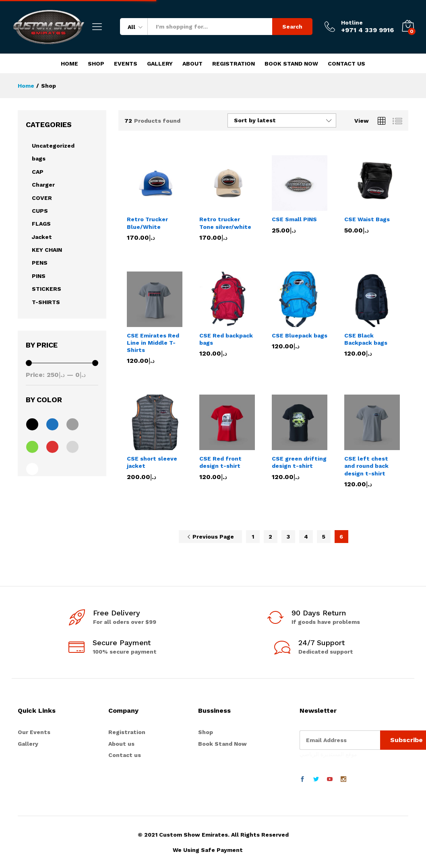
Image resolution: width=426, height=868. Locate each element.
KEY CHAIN (47, 250)
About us (121, 744)
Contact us (125, 755)
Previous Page (210, 537)
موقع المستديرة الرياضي (328, 754)
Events (126, 64)
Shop (96, 64)
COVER (42, 198)
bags (39, 158)
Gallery (160, 64)
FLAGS (41, 224)
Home (69, 64)
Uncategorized (53, 146)
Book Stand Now (291, 64)
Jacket (42, 237)
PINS (39, 276)
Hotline (352, 23)
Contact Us (346, 64)
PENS (40, 263)
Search (292, 27)
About (192, 64)
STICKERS (47, 289)
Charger (43, 185)
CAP (38, 172)
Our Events (34, 732)
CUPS (40, 211)
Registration (234, 64)
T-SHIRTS (46, 302)
